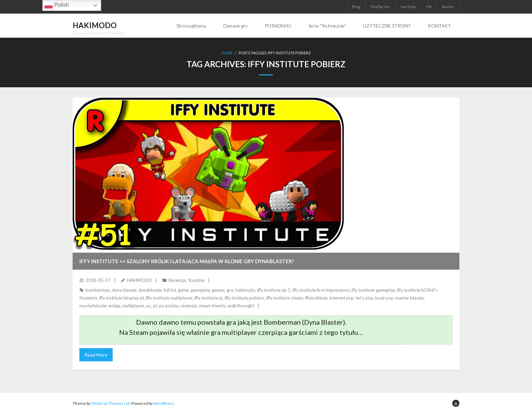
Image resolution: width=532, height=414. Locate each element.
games (218, 290)
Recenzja (177, 280)
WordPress (164, 403)
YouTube (408, 7)
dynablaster (150, 290)
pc (149, 306)
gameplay (200, 290)
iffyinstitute (316, 298)
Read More (96, 355)
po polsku (169, 306)
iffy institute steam (285, 298)
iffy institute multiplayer (169, 298)
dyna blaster (124, 290)
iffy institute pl (208, 298)
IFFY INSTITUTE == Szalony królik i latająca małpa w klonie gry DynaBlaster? (187, 261)
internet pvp (342, 298)
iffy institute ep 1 (274, 290)
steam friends (212, 306)
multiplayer (133, 306)
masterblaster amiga (100, 306)
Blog (356, 7)
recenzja (189, 306)
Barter (448, 7)
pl (155, 306)
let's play (365, 298)
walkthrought (241, 306)
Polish (57, 5)
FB (429, 7)
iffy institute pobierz (244, 298)
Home (227, 53)
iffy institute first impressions (321, 290)
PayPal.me (380, 7)
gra (230, 290)
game (183, 290)
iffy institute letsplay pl (121, 298)
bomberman (98, 290)
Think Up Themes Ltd (110, 403)
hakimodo (245, 290)
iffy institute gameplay (373, 290)
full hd (170, 290)
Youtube (196, 280)
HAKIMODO (139, 280)
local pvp (384, 298)
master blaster (410, 298)
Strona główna (191, 26)
